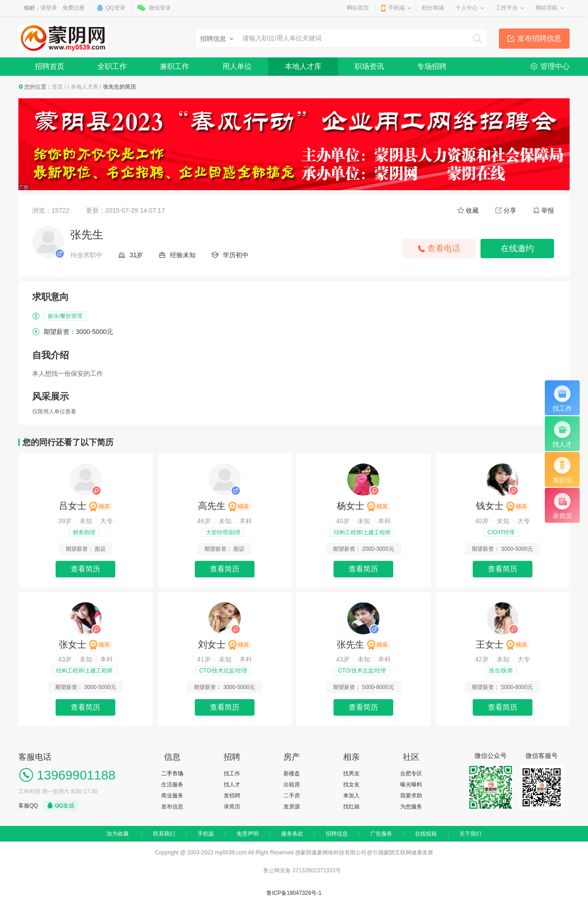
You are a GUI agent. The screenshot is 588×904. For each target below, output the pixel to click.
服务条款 (292, 834)
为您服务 (411, 807)
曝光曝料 (411, 785)
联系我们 (164, 834)
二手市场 (172, 774)
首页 (57, 87)
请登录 (49, 8)
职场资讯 (369, 66)
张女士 (85, 644)
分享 (510, 210)
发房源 (292, 807)
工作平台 (507, 8)
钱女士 (503, 506)
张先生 (363, 644)
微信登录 (160, 8)
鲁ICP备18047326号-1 (294, 893)
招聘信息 (337, 834)
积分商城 (433, 8)
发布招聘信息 (539, 38)
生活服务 (172, 785)
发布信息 (172, 807)
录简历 (232, 807)
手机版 (206, 834)
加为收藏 (118, 834)
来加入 (351, 796)
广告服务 (381, 834)
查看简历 (85, 569)
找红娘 (351, 807)
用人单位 (237, 66)
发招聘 (232, 796)
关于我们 (470, 834)
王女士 (503, 644)
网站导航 (547, 8)
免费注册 (73, 8)
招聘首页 (50, 66)
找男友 (351, 774)
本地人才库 (303, 66)
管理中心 (555, 66)
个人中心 (467, 8)
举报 (548, 210)
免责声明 (248, 834)
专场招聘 (432, 66)
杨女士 (363, 506)
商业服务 (172, 796)
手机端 (396, 8)
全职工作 (112, 66)
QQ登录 (116, 8)
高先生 (225, 506)
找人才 (232, 785)
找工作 (232, 774)
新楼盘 (292, 774)
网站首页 (358, 8)
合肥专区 (411, 774)
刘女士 (225, 644)
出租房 (292, 785)
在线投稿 (426, 834)
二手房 (292, 796)
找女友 (351, 785)
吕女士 (85, 506)
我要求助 (411, 796)
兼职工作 (175, 66)
